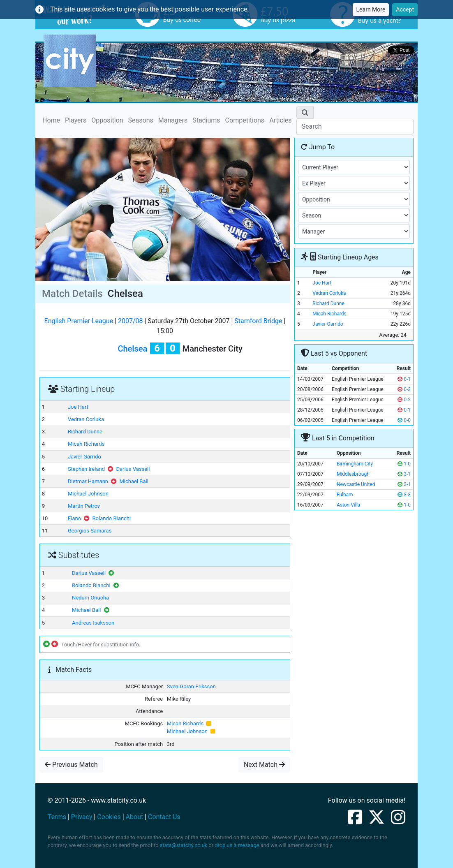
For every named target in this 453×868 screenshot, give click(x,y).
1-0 (404, 464)
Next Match (264, 765)
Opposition (107, 120)
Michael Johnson (88, 494)
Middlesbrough (353, 474)
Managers (173, 120)
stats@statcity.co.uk (184, 845)
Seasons (141, 120)
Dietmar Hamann (88, 481)
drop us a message (237, 845)
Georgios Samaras (90, 531)
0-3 (404, 389)
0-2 (404, 400)
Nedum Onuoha (90, 598)
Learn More (371, 9)
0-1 (404, 379)
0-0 (404, 420)
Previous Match (71, 765)
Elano (74, 518)
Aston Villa (348, 505)
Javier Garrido (84, 457)
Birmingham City (355, 464)
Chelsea (132, 349)
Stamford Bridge (258, 321)
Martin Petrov (84, 506)
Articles (280, 120)
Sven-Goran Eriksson (191, 686)
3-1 (404, 474)
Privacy (82, 817)
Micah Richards (86, 444)
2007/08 (131, 321)
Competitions (245, 120)
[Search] (355, 127)
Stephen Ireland (86, 469)
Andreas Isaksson (93, 623)
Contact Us (164, 817)
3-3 (404, 495)
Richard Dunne (85, 432)
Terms (57, 817)
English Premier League (79, 321)
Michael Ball (134, 481)
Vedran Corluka (86, 419)
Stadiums (206, 120)
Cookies (109, 817)
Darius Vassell (133, 469)
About (135, 817)
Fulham (345, 495)
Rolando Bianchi (112, 518)
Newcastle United (356, 484)
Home (51, 120)
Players (76, 120)
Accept (405, 9)
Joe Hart (78, 407)
